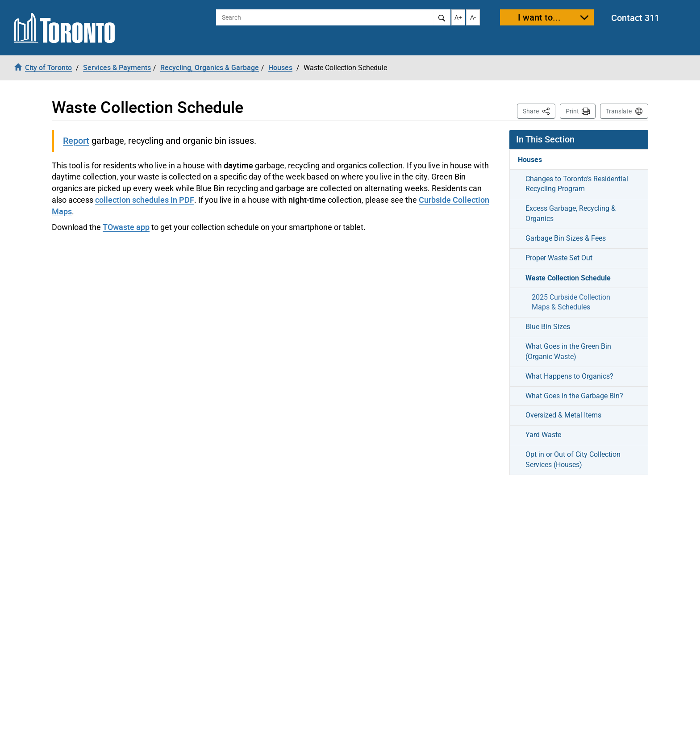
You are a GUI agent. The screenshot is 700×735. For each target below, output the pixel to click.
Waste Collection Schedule (568, 278)
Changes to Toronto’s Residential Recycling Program (577, 184)
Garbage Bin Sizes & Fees (566, 238)
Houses (530, 159)
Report (76, 140)
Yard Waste (543, 435)
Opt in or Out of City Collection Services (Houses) (573, 459)
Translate (619, 111)
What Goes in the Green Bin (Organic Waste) (568, 351)
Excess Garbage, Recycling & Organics (571, 213)
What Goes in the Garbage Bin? (574, 396)
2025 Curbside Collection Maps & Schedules (571, 302)
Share (539, 111)
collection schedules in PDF (145, 200)
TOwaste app (126, 227)
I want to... (539, 17)
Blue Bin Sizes (548, 327)
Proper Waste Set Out (559, 258)
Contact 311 (635, 18)
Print (572, 111)
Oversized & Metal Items (563, 415)
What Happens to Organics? (569, 376)
